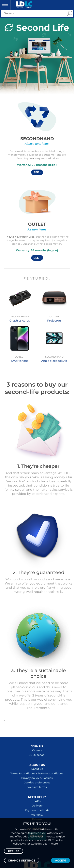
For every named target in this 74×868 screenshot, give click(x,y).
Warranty (37, 815)
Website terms (37, 787)
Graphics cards (20, 321)
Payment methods (37, 810)
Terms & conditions (23, 773)
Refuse (14, 851)
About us (37, 769)
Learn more (50, 844)
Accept (61, 861)
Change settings (22, 861)
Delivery (37, 806)
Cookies (48, 778)
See (37, 172)
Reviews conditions (51, 773)
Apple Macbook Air (54, 361)
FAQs (37, 801)
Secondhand (37, 139)
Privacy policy (30, 778)
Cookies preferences (37, 782)
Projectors (54, 321)
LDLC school (37, 755)
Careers (37, 750)
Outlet (37, 224)
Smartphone (20, 361)
